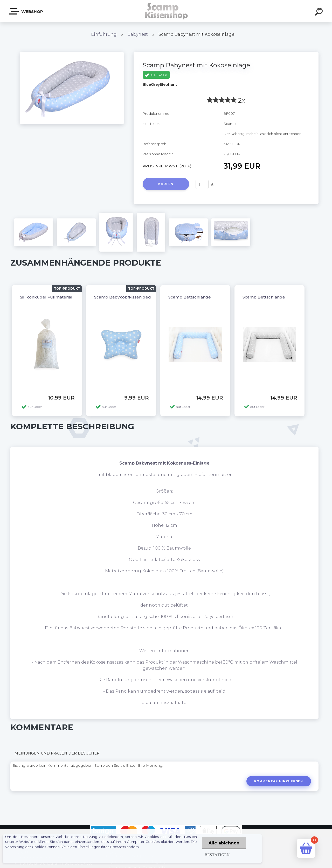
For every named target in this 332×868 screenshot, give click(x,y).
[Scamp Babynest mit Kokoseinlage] (72, 54)
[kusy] (202, 184)
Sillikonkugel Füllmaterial (46, 297)
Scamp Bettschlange (190, 297)
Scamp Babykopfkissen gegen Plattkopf (135, 297)
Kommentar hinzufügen (279, 781)
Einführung (104, 34)
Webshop (26, 11)
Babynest (138, 34)
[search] (320, 12)
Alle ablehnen (224, 843)
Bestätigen (217, 855)
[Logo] (166, 11)
